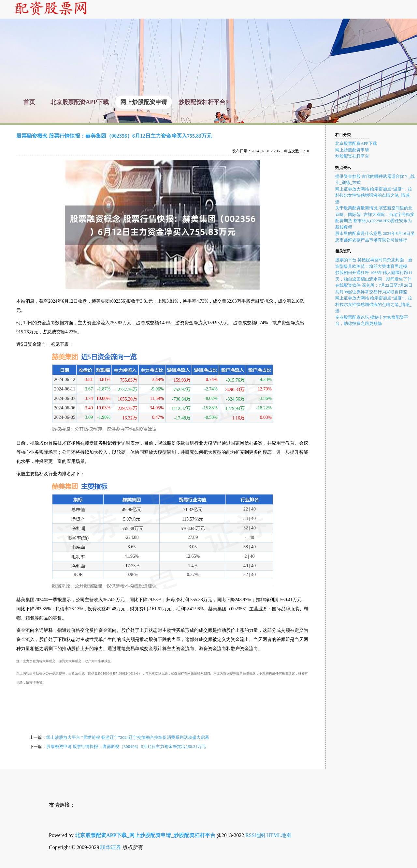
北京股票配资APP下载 (356, 143)
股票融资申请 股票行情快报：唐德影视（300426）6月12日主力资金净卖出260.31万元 (126, 746)
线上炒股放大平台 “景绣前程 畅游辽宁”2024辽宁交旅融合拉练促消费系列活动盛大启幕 (128, 737)
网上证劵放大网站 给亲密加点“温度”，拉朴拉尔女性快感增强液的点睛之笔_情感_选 (374, 195)
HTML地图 (279, 835)
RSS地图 (255, 835)
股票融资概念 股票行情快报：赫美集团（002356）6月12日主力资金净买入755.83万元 (114, 136)
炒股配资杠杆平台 (352, 156)
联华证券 (111, 847)
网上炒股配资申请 (352, 150)
